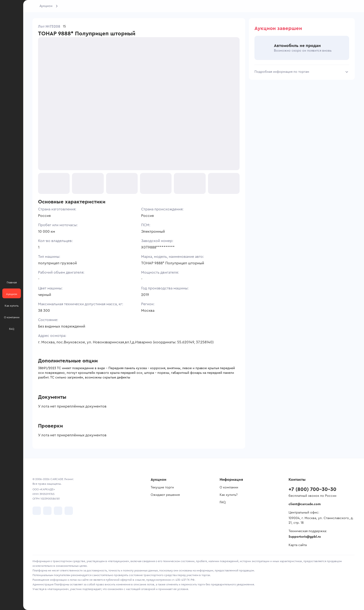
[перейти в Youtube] (58, 511)
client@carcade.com (305, 504)
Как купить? (229, 495)
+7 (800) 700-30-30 (312, 489)
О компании (229, 487)
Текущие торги (162, 487)
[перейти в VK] (37, 511)
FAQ (223, 502)
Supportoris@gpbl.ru (305, 537)
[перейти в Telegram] (47, 511)
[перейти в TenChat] (69, 511)
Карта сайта (298, 545)
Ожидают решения (165, 495)
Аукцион (46, 6)
